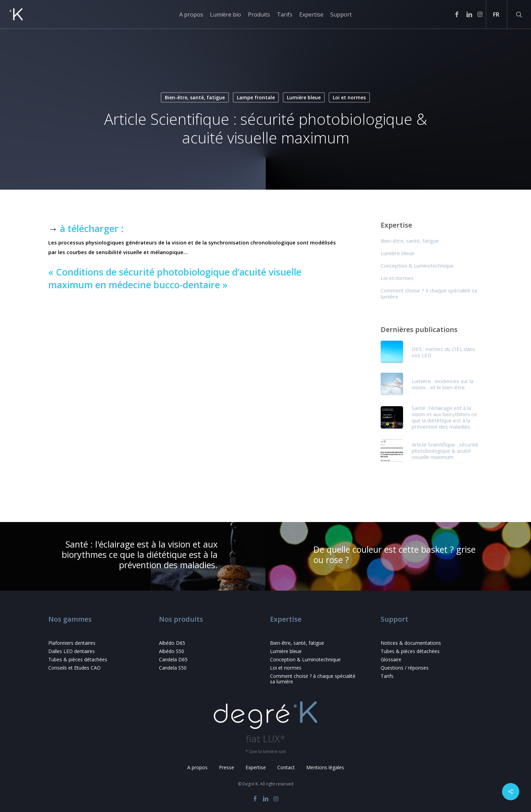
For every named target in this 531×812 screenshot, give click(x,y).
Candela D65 (173, 660)
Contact (286, 767)
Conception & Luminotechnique (417, 265)
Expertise (256, 767)
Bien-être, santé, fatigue (195, 97)
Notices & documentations (411, 643)
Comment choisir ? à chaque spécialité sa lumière (429, 293)
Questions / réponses (405, 668)
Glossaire (391, 660)
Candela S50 (173, 668)
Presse (227, 767)
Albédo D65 (172, 643)
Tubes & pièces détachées (78, 660)
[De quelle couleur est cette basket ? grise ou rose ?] (398, 557)
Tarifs (387, 676)
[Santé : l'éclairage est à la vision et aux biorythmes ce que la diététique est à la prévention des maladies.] (133, 557)
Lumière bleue (304, 97)
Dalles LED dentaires (72, 651)
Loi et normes (349, 97)
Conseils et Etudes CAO (74, 668)
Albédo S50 (172, 651)
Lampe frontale (256, 97)
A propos (197, 767)
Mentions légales (325, 767)
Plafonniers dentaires (72, 643)
